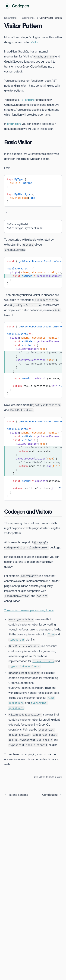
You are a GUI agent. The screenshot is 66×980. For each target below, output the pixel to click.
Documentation (11, 18)
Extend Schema (16, 795)
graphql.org (14, 124)
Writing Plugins (29, 18)
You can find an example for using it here (29, 610)
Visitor (35, 42)
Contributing (52, 795)
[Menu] (60, 6)
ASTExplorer (28, 100)
